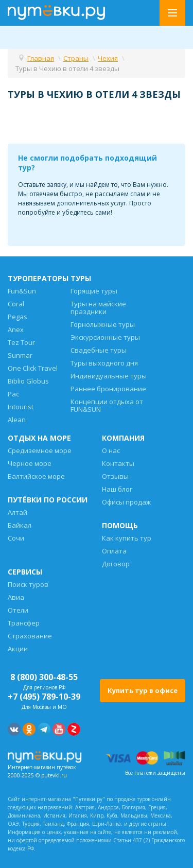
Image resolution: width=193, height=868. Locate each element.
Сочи (16, 538)
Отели (18, 610)
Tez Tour (21, 342)
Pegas (17, 317)
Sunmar (20, 355)
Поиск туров (28, 584)
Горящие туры (94, 291)
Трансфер (24, 623)
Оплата (114, 551)
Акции (18, 649)
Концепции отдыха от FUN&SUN (107, 405)
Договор (116, 564)
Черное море (30, 463)
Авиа (16, 597)
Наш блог (117, 489)
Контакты (118, 463)
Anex (16, 329)
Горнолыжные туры (103, 324)
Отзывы (115, 476)
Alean (17, 420)
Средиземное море (40, 450)
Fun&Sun (22, 291)
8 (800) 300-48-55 (44, 677)
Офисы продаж (126, 502)
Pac (13, 394)
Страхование (30, 636)
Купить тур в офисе (143, 690)
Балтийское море (36, 476)
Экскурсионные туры (105, 337)
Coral (16, 304)
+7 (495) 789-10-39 (44, 697)
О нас (111, 450)
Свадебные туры (99, 350)
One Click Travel (33, 368)
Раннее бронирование (108, 389)
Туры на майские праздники (98, 308)
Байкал (20, 525)
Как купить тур (127, 538)
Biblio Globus (28, 381)
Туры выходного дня (104, 363)
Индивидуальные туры (109, 376)
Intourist (21, 407)
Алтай (17, 512)
